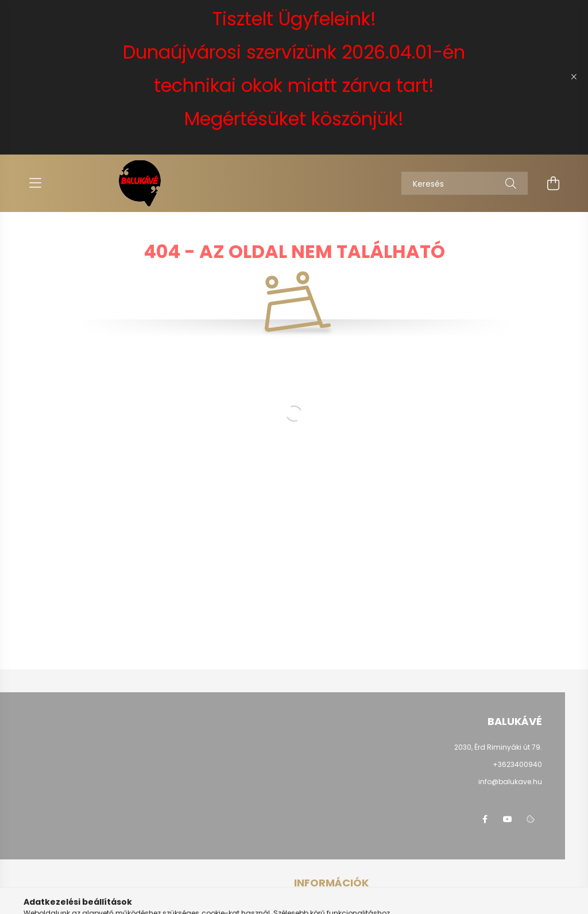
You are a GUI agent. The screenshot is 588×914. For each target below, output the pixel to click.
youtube (508, 819)
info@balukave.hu (510, 782)
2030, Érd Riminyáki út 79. (498, 747)
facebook (485, 819)
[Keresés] (465, 183)
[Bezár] (574, 77)
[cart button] (553, 183)
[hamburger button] (35, 183)
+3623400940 (517, 764)
